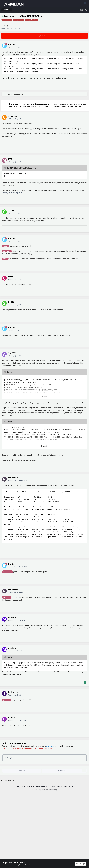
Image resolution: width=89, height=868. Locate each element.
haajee (11, 718)
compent (12, 116)
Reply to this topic (45, 36)
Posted (15, 47)
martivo (12, 618)
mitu (10, 159)
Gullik (11, 277)
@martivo (6, 700)
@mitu (5, 259)
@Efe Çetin (7, 597)
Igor (9, 94)
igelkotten (13, 692)
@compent (7, 251)
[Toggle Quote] (5, 168)
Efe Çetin (7, 26)
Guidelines (29, 865)
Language (20, 786)
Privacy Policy (41, 786)
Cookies (52, 786)
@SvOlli (6, 246)
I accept (81, 864)
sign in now (50, 746)
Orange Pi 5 (16, 28)
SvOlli (11, 210)
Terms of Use (8, 865)
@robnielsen (7, 572)
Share (22, 771)
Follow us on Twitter (65, 786)
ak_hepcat (13, 353)
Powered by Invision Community (45, 789)
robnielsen (13, 478)
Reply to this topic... (13, 758)
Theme (31, 786)
